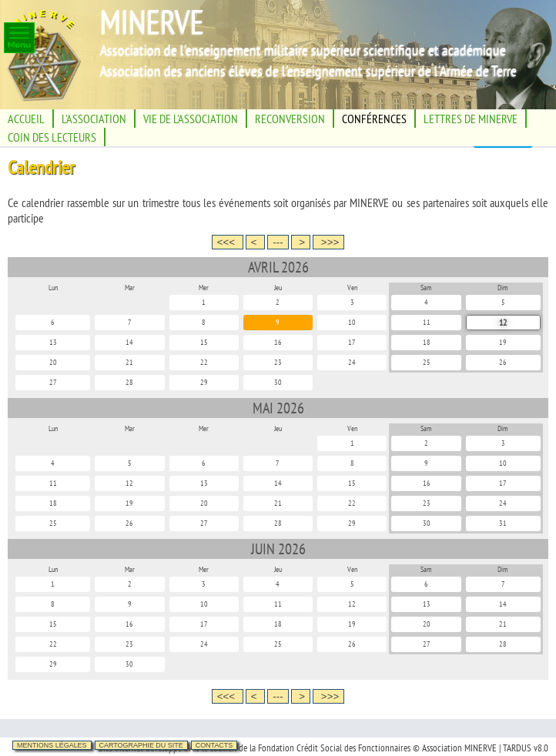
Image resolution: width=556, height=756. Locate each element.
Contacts (214, 745)
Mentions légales (52, 745)
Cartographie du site (141, 745)
